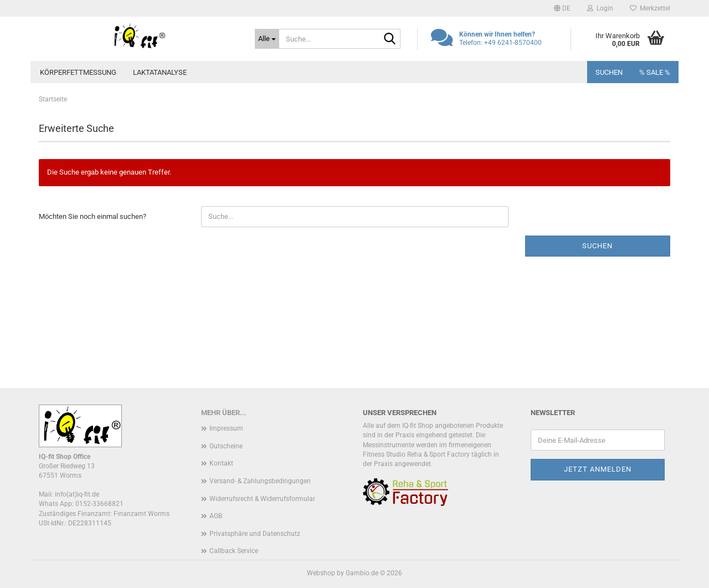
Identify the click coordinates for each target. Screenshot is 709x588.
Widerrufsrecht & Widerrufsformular (262, 499)
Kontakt (221, 463)
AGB (216, 516)
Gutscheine (226, 446)
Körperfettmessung (78, 72)
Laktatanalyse (160, 72)
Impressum (226, 428)
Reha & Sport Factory (438, 454)
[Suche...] (267, 39)
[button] (562, 8)
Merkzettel (650, 8)
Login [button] (600, 8)
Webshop (321, 573)
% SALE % (655, 72)
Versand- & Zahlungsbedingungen (260, 481)
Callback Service (234, 551)
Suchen (609, 72)
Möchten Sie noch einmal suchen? (93, 216)
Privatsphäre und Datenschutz (255, 534)
